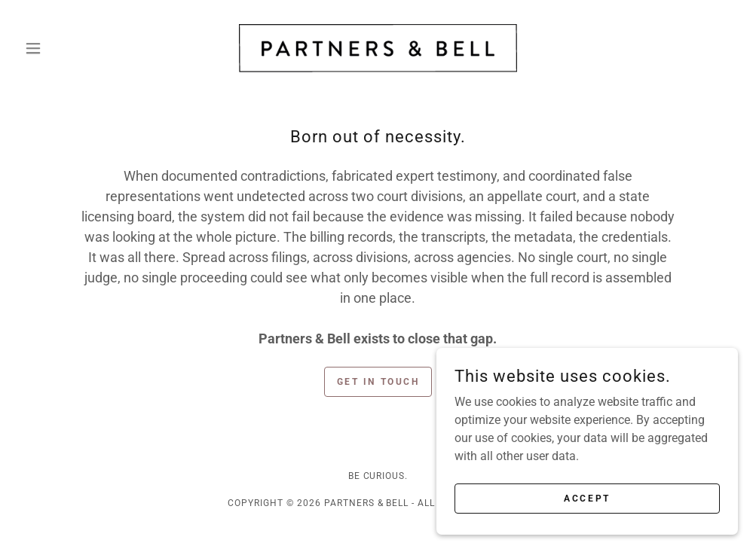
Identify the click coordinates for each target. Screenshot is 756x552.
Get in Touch (378, 382)
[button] (72, 48)
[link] (378, 48)
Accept (587, 498)
